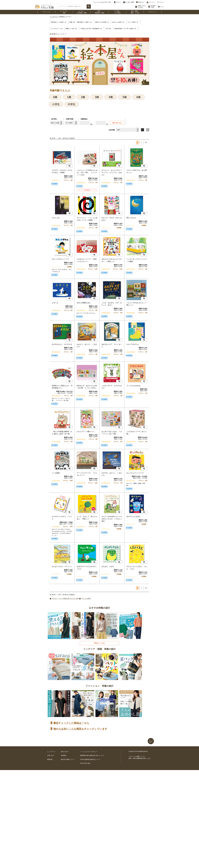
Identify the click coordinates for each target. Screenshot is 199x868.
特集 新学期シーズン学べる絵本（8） (126, 29)
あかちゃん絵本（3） (119, 22)
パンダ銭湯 (56, 473)
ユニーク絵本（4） (133, 22)
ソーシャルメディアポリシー (89, 752)
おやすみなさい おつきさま (62, 344)
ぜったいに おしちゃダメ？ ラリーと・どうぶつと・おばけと (113, 173)
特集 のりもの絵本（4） (103, 22)
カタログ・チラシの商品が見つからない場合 (65, 599)
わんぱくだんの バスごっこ (62, 566)
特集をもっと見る (99, 643)
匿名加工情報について (68, 759)
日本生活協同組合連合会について (90, 759)
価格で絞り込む (117, 123)
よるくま (55, 303)
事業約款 (50, 759)
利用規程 (64, 755)
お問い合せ (51, 755)
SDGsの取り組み (85, 763)
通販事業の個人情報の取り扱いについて (92, 755)
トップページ (54, 17)
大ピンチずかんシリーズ (60, 259)
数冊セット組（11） (72, 29)
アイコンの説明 (86, 599)
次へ (146, 142)
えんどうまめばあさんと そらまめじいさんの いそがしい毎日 (112, 519)
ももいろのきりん (133, 344)
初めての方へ (65, 752)
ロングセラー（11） (57, 29)
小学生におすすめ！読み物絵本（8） (92, 29)
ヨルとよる (56, 218)
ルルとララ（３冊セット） (86, 432)
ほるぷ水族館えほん (84, 303)
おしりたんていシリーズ (135, 473)
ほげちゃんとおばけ (133, 516)
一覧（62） (109, 29)
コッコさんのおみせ (133, 386)
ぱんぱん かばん (108, 566)
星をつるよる (131, 218)
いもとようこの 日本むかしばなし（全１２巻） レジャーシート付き (87, 173)
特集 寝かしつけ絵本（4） (59, 22)
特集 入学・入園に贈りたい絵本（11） (81, 22)
